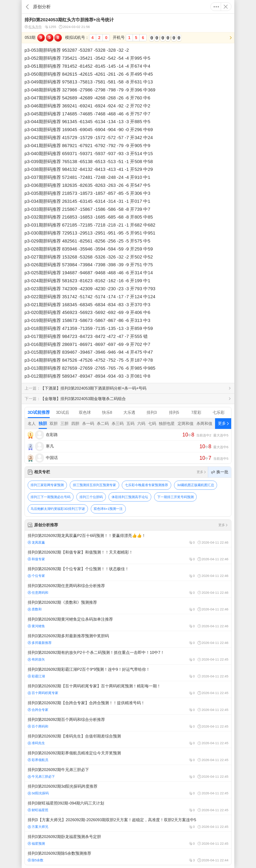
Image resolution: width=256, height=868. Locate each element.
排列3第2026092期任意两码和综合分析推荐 (128, 589)
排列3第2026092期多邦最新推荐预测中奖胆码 (128, 639)
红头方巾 (33, 27)
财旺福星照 (38, 810)
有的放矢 (36, 659)
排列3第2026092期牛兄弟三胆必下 (128, 773)
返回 (27, 7)
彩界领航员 (38, 760)
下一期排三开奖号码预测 (176, 497)
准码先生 (36, 743)
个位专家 (36, 576)
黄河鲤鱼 (36, 626)
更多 (216, 7)
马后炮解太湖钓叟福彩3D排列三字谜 (58, 509)
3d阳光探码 (38, 793)
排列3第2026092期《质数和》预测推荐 (128, 606)
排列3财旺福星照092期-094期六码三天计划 (128, 807)
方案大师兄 (38, 827)
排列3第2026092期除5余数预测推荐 (128, 857)
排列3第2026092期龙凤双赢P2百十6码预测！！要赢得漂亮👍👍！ (128, 539)
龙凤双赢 (36, 542)
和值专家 (36, 559)
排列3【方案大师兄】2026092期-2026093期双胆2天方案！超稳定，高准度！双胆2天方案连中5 (128, 823)
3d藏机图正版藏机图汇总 (196, 485)
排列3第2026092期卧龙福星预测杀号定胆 (128, 840)
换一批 (220, 472)
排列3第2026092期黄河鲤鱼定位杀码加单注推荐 (128, 622)
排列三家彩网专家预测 (47, 485)
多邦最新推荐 (40, 643)
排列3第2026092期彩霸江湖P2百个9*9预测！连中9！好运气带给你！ (128, 673)
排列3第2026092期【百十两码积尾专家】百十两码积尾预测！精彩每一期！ (128, 689)
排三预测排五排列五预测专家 (94, 485)
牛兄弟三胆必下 (41, 776)
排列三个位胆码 (91, 497)
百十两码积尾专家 (43, 693)
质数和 (35, 609)
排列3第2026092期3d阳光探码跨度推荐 (128, 790)
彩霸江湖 (36, 676)
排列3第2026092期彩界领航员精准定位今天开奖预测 (128, 756)
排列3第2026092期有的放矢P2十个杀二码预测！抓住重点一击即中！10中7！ (128, 656)
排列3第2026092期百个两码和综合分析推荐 (128, 723)
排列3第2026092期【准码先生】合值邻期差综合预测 (128, 740)
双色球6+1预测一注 (108, 509)
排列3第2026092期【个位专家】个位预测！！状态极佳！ (128, 572)
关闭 (226, 7)
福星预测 (36, 843)
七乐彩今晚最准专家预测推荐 (146, 485)
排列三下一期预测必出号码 (50, 497)
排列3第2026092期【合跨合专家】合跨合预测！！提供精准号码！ (128, 706)
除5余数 (36, 860)
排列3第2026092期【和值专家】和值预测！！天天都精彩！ (128, 556)
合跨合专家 (38, 710)
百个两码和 (38, 726)
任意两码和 (38, 593)
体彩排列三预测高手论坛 (130, 497)
